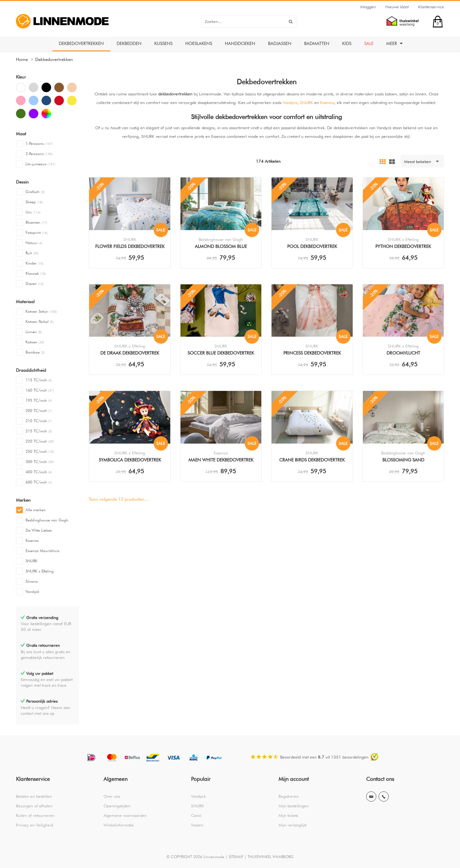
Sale (369, 43)
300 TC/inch (40, 462)
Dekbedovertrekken (81, 43)
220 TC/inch (40, 441)
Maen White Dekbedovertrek (221, 460)
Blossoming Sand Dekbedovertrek (403, 460)
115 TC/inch (39, 380)
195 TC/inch (39, 400)
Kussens (163, 43)
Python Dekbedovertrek (403, 246)
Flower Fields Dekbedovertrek (130, 246)
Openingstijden (117, 806)
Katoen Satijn (41, 311)
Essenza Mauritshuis (42, 551)
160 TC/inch (40, 390)
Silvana (32, 581)
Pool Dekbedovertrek (312, 246)
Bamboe (35, 352)
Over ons (112, 796)
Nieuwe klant (397, 7)
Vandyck (32, 591)
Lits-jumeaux (40, 164)
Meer (394, 43)
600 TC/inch (39, 482)
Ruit (32, 253)
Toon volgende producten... (119, 499)
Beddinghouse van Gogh (47, 520)
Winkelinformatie (119, 825)
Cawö (196, 815)
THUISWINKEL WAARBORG (271, 857)
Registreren (289, 796)
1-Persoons (39, 143)
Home (22, 59)
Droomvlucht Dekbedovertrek (403, 354)
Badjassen (280, 43)
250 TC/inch (40, 451)
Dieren (35, 284)
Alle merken (36, 510)
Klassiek (36, 273)
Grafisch (35, 192)
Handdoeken (240, 43)
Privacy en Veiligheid (34, 825)
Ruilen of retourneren (35, 815)
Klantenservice (431, 7)
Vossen (197, 825)
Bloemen (36, 222)
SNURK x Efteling (40, 571)
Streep (34, 202)
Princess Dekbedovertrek (312, 353)
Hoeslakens (199, 43)
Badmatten (317, 43)
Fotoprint (37, 232)
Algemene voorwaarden (125, 815)
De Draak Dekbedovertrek (130, 353)
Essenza (32, 540)
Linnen (34, 332)
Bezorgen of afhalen (34, 806)
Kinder (34, 263)
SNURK (31, 561)
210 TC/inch (39, 421)
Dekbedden (129, 43)
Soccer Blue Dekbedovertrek (221, 353)
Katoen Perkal (40, 322)
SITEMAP (236, 857)
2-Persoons (39, 154)
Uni (33, 212)
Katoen (35, 342)
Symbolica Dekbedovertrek (130, 460)
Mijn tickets (288, 815)
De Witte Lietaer (39, 530)
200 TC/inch (39, 411)
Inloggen (368, 7)
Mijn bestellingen (294, 806)
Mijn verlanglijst (292, 825)
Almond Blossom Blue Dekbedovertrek (221, 247)
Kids (347, 43)
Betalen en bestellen (34, 796)
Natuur (34, 243)
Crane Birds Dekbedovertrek (312, 460)
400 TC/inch (39, 472)
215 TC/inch (39, 431)
